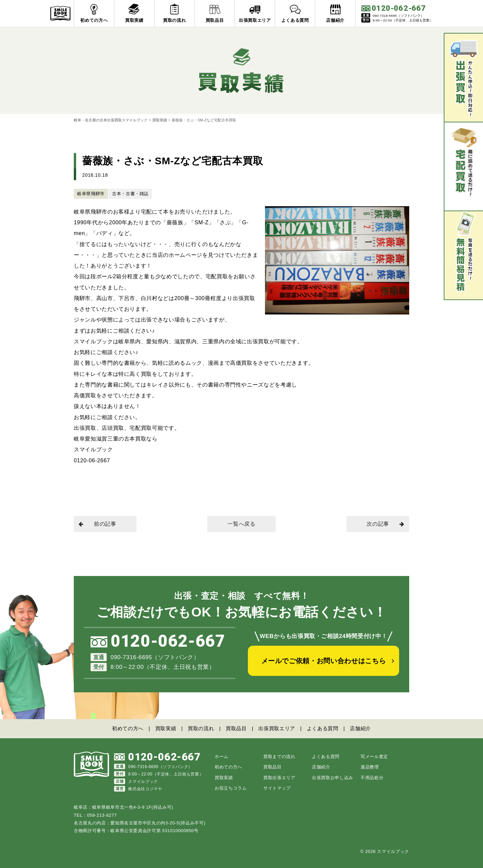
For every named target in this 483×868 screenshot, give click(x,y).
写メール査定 (374, 757)
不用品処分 (372, 778)
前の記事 (97, 524)
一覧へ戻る (241, 524)
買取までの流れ (279, 757)
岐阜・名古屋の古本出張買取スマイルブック (111, 120)
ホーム (222, 757)
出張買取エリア (277, 728)
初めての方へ (128, 728)
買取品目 (236, 728)
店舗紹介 (360, 728)
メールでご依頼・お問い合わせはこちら (324, 661)
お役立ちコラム (231, 788)
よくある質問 (323, 728)
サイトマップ (277, 788)
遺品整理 (370, 767)
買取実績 (160, 120)
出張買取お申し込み (333, 778)
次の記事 (386, 524)
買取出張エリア (279, 778)
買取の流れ (201, 728)
